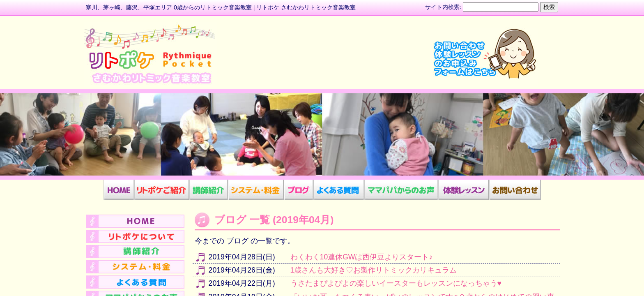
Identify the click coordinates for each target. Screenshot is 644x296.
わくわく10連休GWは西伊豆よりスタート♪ (362, 257)
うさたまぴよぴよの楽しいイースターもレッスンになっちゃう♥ (396, 283)
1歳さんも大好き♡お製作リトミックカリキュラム (374, 270)
